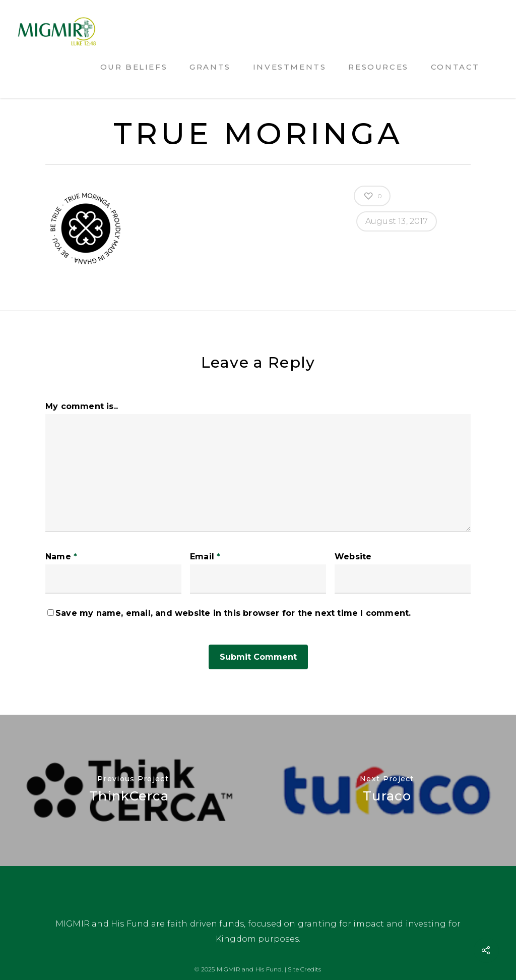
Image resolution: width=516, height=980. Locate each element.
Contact (455, 67)
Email (205, 557)
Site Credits (304, 969)
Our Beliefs (134, 67)
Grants (210, 67)
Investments (290, 67)
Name (61, 557)
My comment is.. (82, 406)
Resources (378, 67)
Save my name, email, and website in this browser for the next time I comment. (233, 613)
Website (353, 557)
